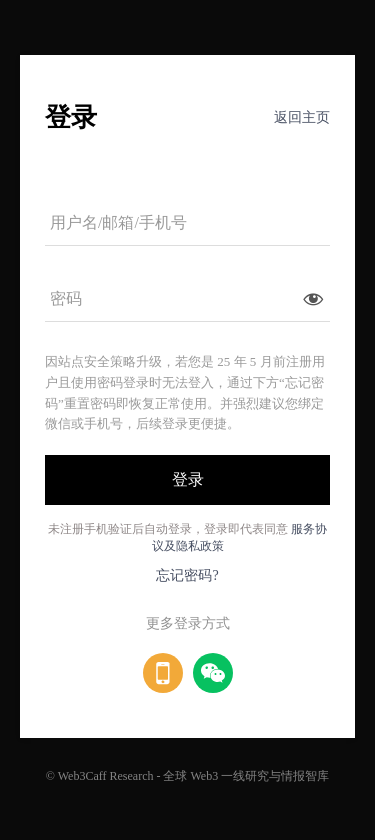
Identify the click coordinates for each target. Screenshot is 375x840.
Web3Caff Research (106, 776)
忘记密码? (187, 575)
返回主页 (302, 117)
